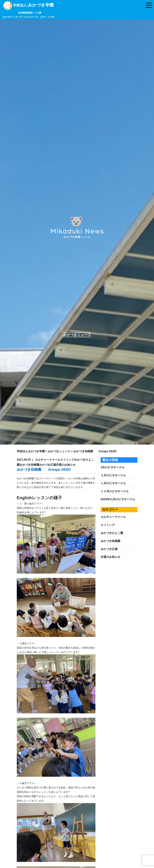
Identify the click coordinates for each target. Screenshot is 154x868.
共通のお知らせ (110, 557)
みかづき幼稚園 (110, 541)
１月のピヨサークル (113, 483)
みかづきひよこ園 (112, 533)
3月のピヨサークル (113, 467)
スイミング (108, 525)
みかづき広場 (109, 549)
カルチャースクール (113, 517)
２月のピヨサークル (113, 475)
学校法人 (28, 11)
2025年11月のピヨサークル (118, 499)
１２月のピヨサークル (115, 491)
